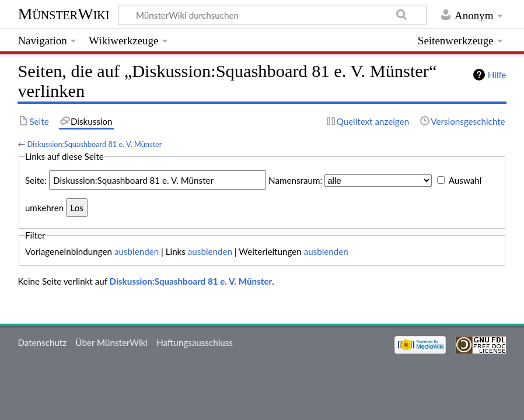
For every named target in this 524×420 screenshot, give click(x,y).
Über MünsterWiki (111, 342)
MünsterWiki (63, 14)
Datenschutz (42, 342)
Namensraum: (295, 180)
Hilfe (497, 75)
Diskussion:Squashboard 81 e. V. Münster (94, 144)
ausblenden (137, 251)
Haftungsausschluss (195, 342)
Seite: (36, 180)
